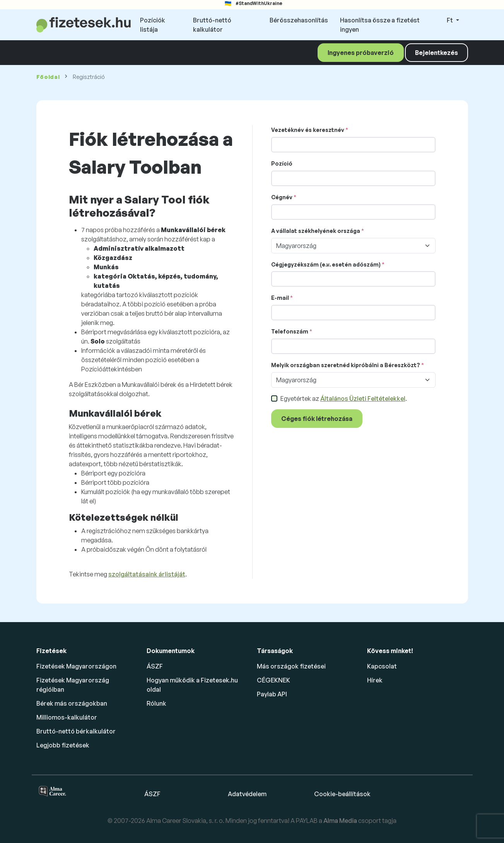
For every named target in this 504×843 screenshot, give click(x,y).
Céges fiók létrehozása (317, 419)
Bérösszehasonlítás (299, 20)
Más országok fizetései (291, 666)
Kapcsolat (382, 666)
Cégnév (282, 197)
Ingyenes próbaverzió (361, 53)
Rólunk (156, 703)
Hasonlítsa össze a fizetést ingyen (380, 25)
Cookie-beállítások (342, 794)
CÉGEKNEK (273, 680)
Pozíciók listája (153, 25)
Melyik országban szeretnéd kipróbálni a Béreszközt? (346, 365)
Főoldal (48, 77)
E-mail (280, 298)
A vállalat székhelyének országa (316, 231)
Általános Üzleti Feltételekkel (363, 398)
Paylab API (272, 694)
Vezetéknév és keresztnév (308, 130)
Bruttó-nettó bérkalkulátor (76, 731)
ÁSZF (155, 666)
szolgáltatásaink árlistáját (147, 574)
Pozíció (282, 163)
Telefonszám (290, 331)
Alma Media (341, 821)
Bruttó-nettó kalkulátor (212, 25)
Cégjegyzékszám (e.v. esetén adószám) (326, 264)
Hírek (375, 680)
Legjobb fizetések (63, 745)
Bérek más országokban (72, 703)
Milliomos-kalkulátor (67, 717)
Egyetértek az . (344, 398)
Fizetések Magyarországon (76, 666)
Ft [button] (450, 20)
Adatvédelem (247, 794)
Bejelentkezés (437, 53)
